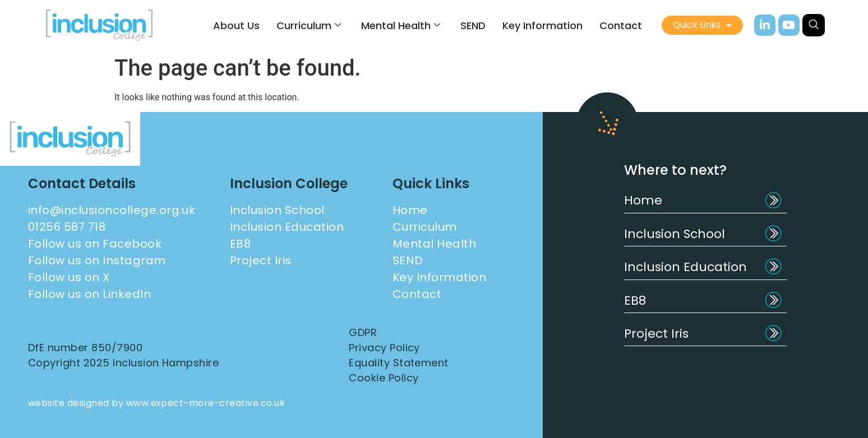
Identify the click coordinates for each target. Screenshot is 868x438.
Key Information (542, 25)
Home (643, 200)
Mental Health (401, 25)
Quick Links (702, 25)
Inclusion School (675, 234)
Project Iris (656, 334)
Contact (621, 25)
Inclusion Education (685, 267)
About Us (236, 25)
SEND (473, 25)
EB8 (635, 300)
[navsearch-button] (814, 25)
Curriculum (309, 25)
